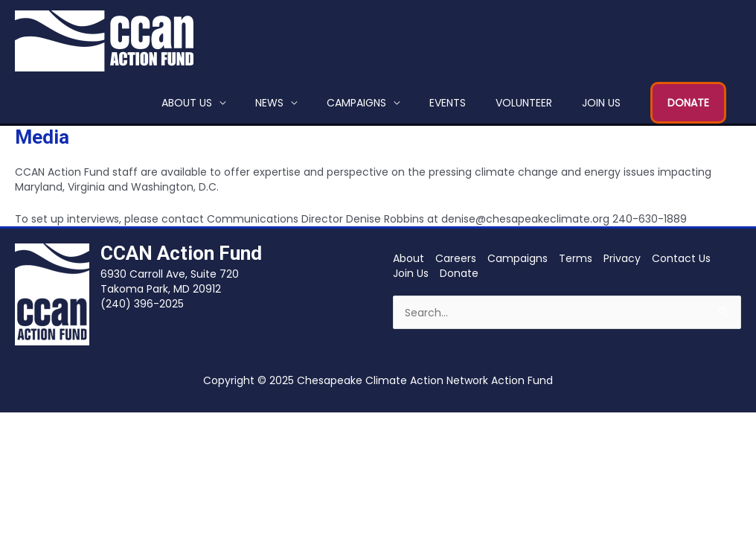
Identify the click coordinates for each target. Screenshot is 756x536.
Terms (576, 258)
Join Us (601, 103)
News (269, 103)
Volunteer (524, 103)
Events (448, 103)
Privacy (622, 258)
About (409, 258)
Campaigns (356, 103)
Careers (456, 258)
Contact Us (681, 258)
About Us (187, 103)
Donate (459, 273)
